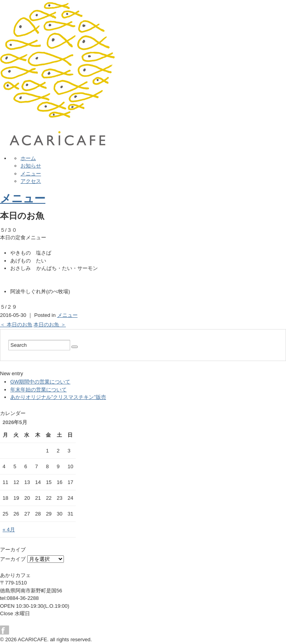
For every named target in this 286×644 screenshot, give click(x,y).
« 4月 (9, 530)
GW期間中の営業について (40, 382)
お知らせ (31, 166)
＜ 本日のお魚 (16, 325)
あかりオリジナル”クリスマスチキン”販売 (58, 397)
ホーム (28, 158)
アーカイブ (13, 559)
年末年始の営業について (38, 390)
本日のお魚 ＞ (50, 325)
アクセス (31, 181)
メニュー (31, 174)
